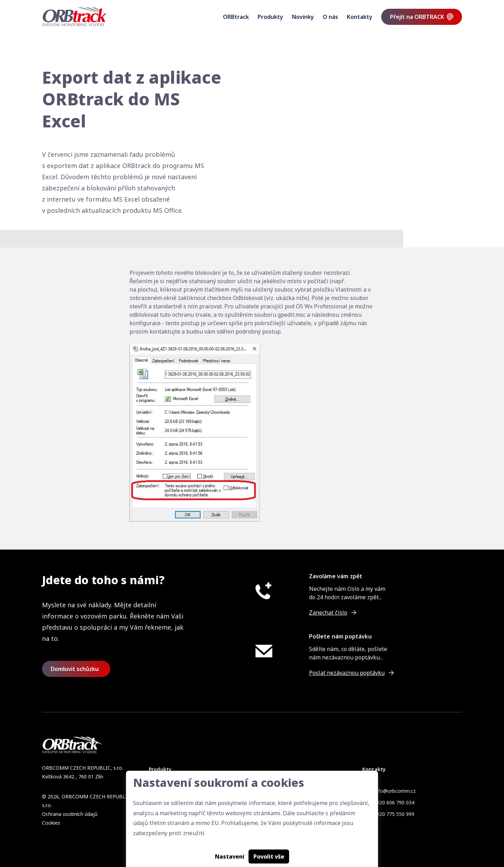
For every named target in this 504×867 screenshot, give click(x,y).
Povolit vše (269, 856)
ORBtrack (236, 17)
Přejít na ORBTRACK (417, 17)
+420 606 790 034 (394, 802)
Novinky (303, 17)
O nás (330, 17)
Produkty (270, 17)
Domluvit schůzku (75, 669)
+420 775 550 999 (394, 814)
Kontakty (360, 17)
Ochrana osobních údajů (70, 814)
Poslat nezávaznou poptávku (347, 673)
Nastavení (230, 856)
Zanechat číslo (328, 613)
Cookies (51, 823)
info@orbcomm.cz (395, 791)
